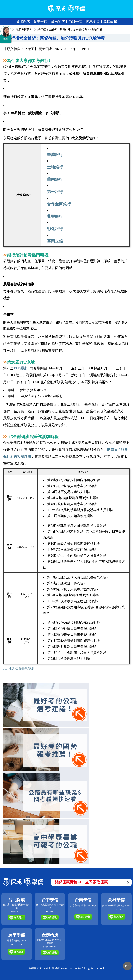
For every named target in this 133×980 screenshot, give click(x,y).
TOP (127, 966)
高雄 (75, 21)
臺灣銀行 (55, 155)
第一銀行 (55, 192)
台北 (23, 21)
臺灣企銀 (55, 241)
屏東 (93, 21)
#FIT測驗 (9, 669)
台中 (40, 21)
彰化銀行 (55, 229)
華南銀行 (55, 179)
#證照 (30, 669)
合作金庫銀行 (59, 204)
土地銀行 (55, 167)
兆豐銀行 (55, 216)
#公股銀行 (21, 669)
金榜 (110, 21)
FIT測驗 (20, 368)
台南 (58, 21)
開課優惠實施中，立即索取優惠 (92, 882)
